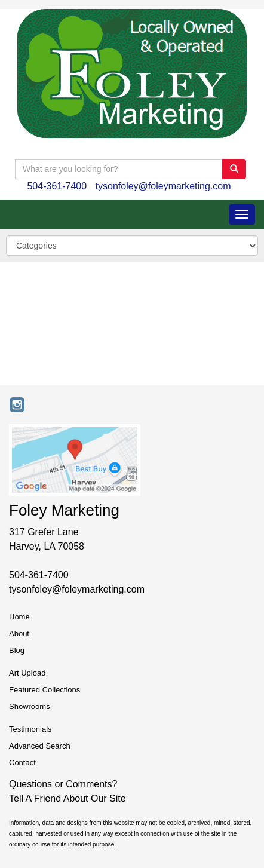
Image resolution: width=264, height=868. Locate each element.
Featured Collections (44, 690)
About (19, 634)
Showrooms (30, 706)
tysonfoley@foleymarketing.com (163, 186)
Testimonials (30, 729)
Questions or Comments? (63, 784)
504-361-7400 (57, 186)
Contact (22, 763)
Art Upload (27, 673)
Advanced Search (40, 746)
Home (19, 617)
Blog (17, 650)
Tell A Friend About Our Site (67, 798)
